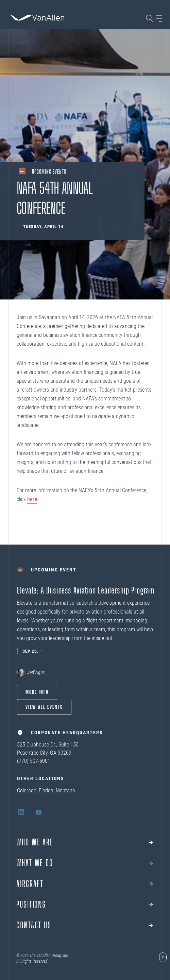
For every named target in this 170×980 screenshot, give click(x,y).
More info (37, 692)
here (32, 499)
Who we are (35, 842)
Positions (31, 905)
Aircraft (30, 884)
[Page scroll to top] (163, 958)
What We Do (35, 863)
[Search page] (149, 18)
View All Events (44, 707)
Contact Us (34, 925)
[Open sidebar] (159, 19)
